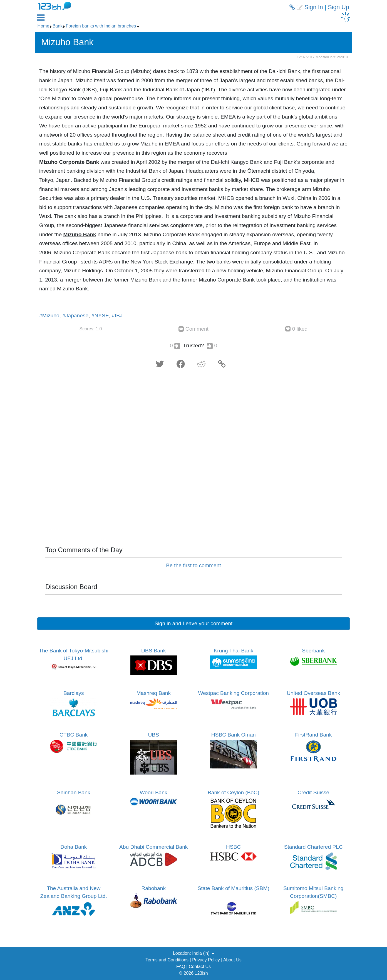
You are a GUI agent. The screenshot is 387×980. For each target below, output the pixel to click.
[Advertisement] (193, 455)
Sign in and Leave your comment (194, 623)
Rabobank (154, 888)
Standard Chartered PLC (313, 847)
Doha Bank (74, 847)
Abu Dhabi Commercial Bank (153, 847)
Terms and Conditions (167, 960)
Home (44, 26)
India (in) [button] (201, 953)
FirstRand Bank (313, 735)
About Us (232, 960)
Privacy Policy (206, 960)
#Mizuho (49, 316)
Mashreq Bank (153, 693)
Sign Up (338, 7)
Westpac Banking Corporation (233, 693)
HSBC (233, 847)
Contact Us (200, 967)
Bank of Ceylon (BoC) (234, 792)
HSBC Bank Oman (234, 735)
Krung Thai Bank (233, 651)
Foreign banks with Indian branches (101, 26)
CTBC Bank (74, 735)
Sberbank (313, 651)
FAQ (181, 967)
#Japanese (75, 316)
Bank (58, 26)
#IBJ (117, 316)
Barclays (74, 693)
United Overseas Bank (313, 693)
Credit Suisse (313, 792)
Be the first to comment (193, 565)
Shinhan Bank (74, 792)
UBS (154, 735)
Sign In (314, 7)
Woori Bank (154, 792)
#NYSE (100, 316)
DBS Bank (154, 651)
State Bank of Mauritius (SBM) (234, 888)
